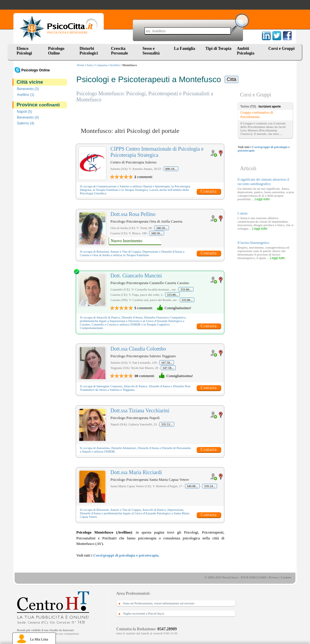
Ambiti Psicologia (246, 51)
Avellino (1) (26, 95)
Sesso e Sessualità (151, 51)
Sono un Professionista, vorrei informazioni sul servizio (159, 603)
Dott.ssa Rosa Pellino (133, 214)
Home (81, 65)
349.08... (192, 486)
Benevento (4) (28, 117)
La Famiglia (186, 49)
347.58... (167, 363)
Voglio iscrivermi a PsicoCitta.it (143, 613)
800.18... (171, 169)
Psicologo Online (56, 51)
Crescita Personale (119, 51)
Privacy (274, 577)
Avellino (115, 65)
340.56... (162, 228)
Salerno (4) (25, 123)
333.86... (186, 289)
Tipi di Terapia (218, 49)
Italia (90, 65)
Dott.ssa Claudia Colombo (138, 349)
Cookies (286, 577)
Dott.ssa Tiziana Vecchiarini (140, 411)
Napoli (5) (24, 112)
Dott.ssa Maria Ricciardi (136, 472)
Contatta (209, 191)
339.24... (210, 486)
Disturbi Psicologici (89, 51)
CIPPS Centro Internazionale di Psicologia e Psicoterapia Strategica (157, 152)
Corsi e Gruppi (281, 49)
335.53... (167, 424)
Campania (101, 65)
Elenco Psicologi (24, 51)
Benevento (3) (28, 89)
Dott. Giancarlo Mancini (136, 276)
